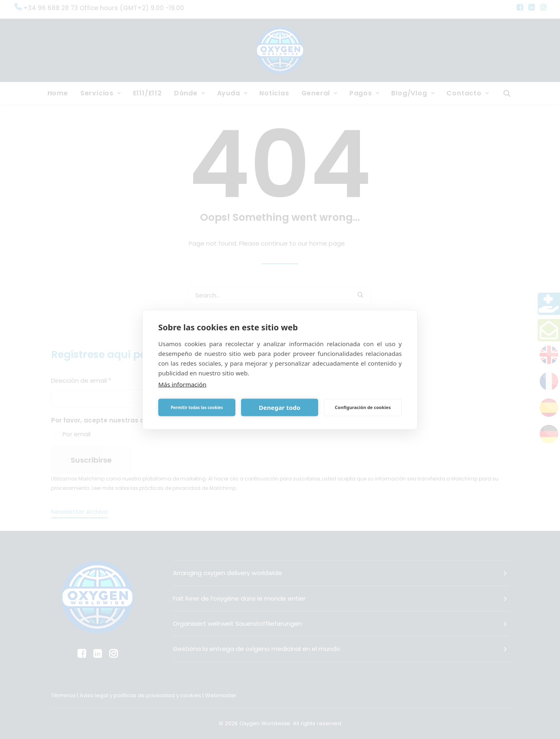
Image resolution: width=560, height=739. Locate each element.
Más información (182, 384)
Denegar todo (280, 407)
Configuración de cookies (363, 407)
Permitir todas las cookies (197, 407)
